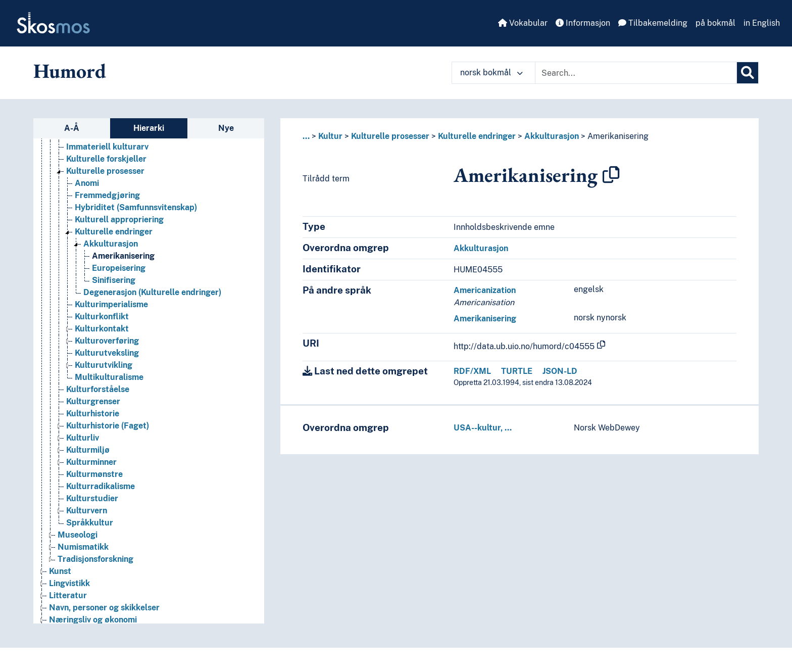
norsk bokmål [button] (491, 73)
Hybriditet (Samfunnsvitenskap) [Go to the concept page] (136, 207)
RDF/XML (472, 371)
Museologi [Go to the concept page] (78, 535)
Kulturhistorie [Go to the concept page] (93, 414)
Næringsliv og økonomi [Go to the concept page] (93, 620)
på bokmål (715, 23)
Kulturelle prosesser (390, 136)
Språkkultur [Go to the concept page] (90, 523)
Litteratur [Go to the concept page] (68, 595)
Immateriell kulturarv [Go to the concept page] (107, 147)
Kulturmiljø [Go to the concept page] (88, 450)
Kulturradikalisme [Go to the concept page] (101, 486)
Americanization (485, 290)
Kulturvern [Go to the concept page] (87, 511)
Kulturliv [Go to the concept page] (83, 438)
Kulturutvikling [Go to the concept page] (104, 365)
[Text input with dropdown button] (636, 73)
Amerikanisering (618, 136)
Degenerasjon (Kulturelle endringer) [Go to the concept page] (152, 292)
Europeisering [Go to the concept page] (119, 268)
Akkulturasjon (552, 136)
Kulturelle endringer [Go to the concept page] (114, 232)
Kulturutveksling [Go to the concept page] (107, 353)
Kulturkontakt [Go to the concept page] (102, 329)
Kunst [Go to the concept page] (60, 571)
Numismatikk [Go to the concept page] (83, 547)
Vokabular (523, 23)
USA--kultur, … (483, 428)
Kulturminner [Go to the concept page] (91, 462)
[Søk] (748, 73)
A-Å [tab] (72, 128)
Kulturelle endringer (477, 136)
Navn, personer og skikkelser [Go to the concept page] (104, 608)
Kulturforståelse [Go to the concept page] (98, 389)
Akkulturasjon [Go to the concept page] (111, 244)
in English (762, 23)
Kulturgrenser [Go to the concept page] (93, 401)
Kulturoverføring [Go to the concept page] (107, 341)
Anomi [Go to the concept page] (87, 183)
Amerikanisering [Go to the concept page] (123, 256)
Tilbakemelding (653, 23)
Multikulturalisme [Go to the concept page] (109, 377)
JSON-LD (560, 371)
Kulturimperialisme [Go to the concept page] (111, 304)
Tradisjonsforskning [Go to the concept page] (95, 559)
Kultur (330, 136)
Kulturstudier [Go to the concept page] (92, 498)
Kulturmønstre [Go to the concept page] (94, 474)
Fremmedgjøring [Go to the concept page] (107, 195)
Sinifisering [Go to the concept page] (114, 280)
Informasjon (583, 23)
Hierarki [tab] (149, 128)
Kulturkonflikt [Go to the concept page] (102, 317)
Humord (70, 71)
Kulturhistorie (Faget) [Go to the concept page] (108, 426)
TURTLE (517, 371)
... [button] (306, 136)
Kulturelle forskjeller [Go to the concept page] (106, 159)
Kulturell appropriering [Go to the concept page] (119, 220)
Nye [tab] (226, 128)
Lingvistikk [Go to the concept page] (69, 583)
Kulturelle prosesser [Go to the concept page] (105, 171)
